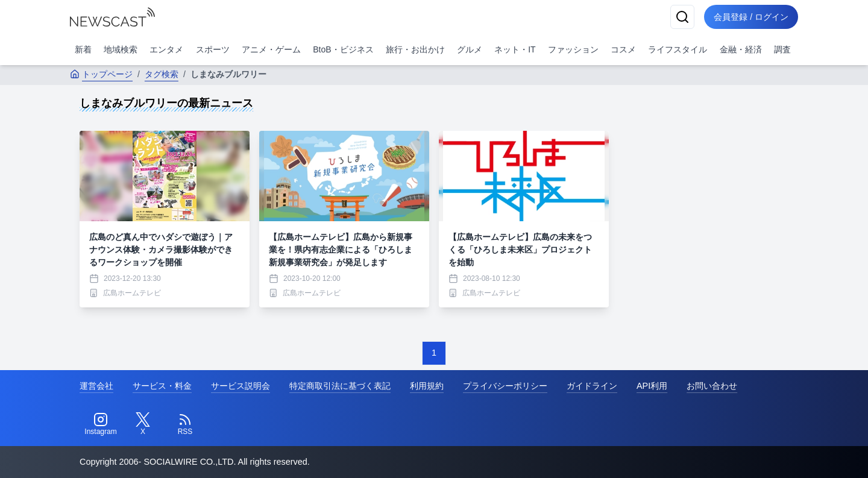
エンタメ (166, 49)
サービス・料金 (162, 386)
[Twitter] (143, 424)
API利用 (652, 386)
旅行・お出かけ (415, 49)
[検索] (682, 17)
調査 (782, 49)
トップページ (101, 74)
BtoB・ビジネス (343, 49)
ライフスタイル (678, 49)
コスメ (623, 49)
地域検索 (121, 49)
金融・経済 (741, 49)
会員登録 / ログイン (751, 17)
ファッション (573, 49)
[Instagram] (101, 424)
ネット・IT (515, 49)
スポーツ (213, 49)
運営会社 (96, 386)
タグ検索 (162, 74)
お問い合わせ (712, 386)
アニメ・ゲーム (271, 49)
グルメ (470, 49)
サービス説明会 (241, 386)
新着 (83, 49)
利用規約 (427, 386)
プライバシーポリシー (505, 386)
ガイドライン (592, 386)
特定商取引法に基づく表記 (340, 386)
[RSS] (185, 424)
